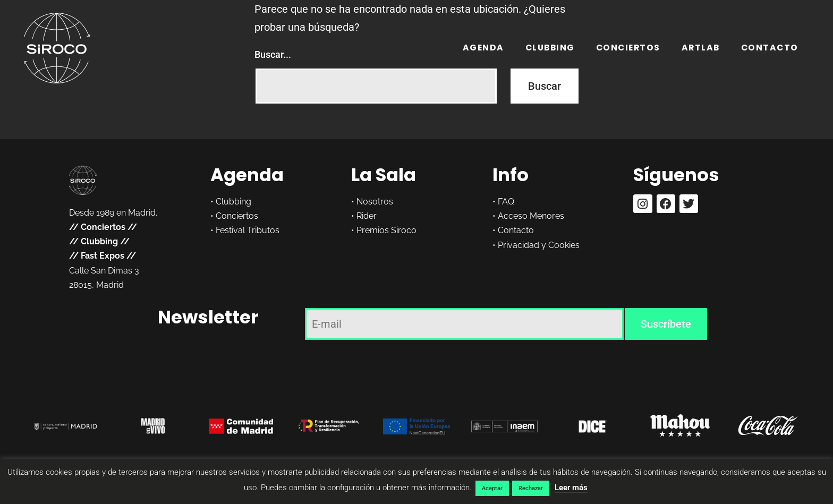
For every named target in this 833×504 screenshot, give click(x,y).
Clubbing (550, 48)
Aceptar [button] (492, 488)
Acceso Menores (531, 216)
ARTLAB (701, 48)
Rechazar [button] (531, 488)
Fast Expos (103, 256)
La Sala (384, 175)
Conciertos (628, 48)
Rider (367, 216)
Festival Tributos (248, 230)
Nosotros (375, 202)
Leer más (571, 488)
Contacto (770, 48)
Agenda (483, 48)
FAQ (506, 202)
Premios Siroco (386, 230)
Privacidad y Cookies (539, 245)
